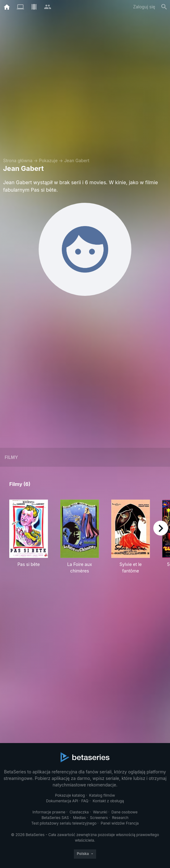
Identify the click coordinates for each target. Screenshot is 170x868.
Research (120, 818)
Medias (79, 818)
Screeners (99, 818)
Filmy (11, 457)
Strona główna (18, 160)
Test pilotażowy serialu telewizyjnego (64, 823)
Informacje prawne (49, 812)
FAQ (85, 801)
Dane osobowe (124, 812)
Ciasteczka (79, 812)
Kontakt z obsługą (108, 801)
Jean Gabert (77, 160)
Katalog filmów (102, 795)
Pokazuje (48, 160)
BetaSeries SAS (55, 818)
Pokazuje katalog (70, 795)
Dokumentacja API (62, 801)
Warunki (100, 812)
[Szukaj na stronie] (164, 7)
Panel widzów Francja (120, 823)
